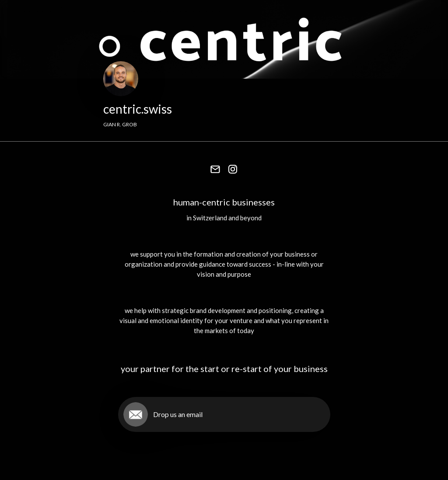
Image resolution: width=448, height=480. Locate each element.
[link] (215, 169)
